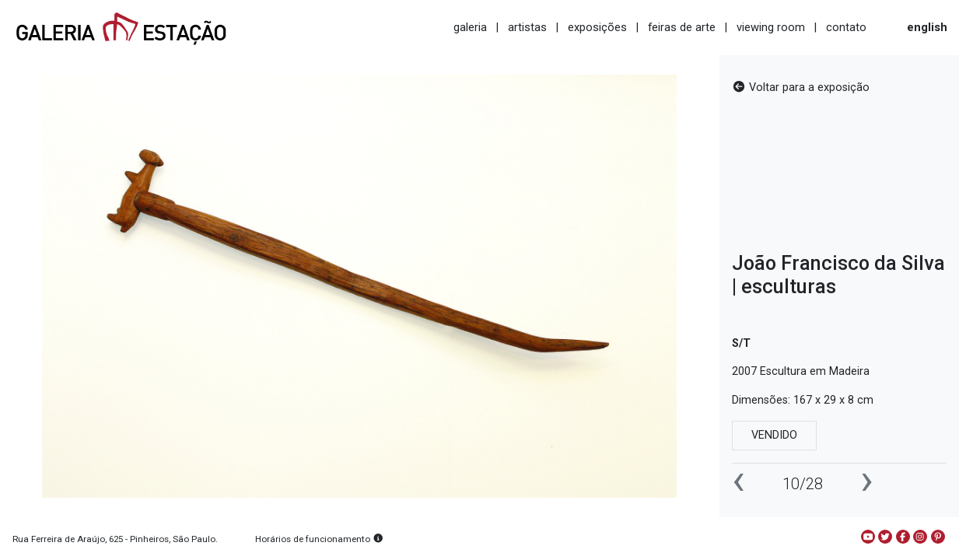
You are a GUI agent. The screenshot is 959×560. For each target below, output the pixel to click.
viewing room (771, 27)
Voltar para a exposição (801, 87)
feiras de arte (682, 27)
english (927, 27)
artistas (527, 27)
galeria (470, 27)
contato (846, 27)
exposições (597, 27)
